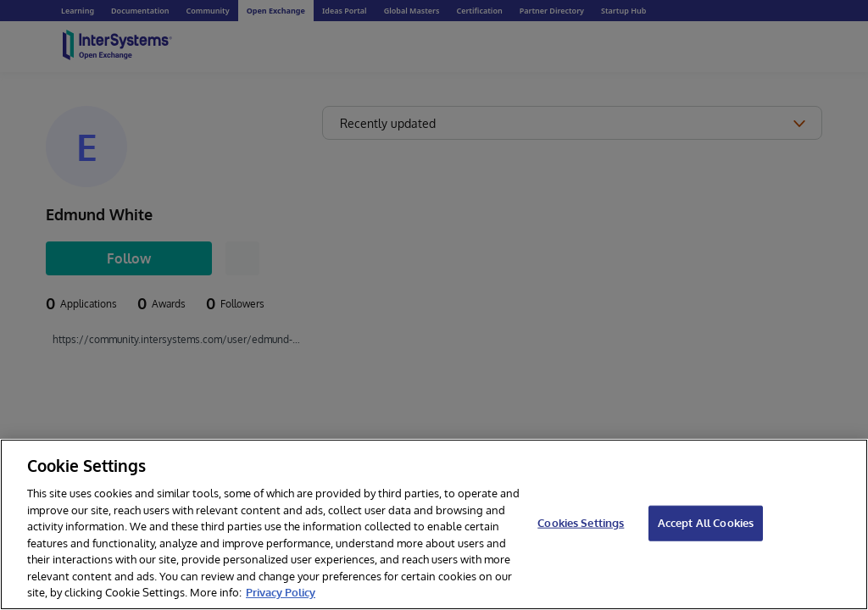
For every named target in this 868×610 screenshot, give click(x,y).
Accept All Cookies (706, 523)
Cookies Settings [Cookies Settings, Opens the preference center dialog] (581, 523)
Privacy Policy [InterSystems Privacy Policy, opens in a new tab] (281, 592)
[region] (434, 524)
